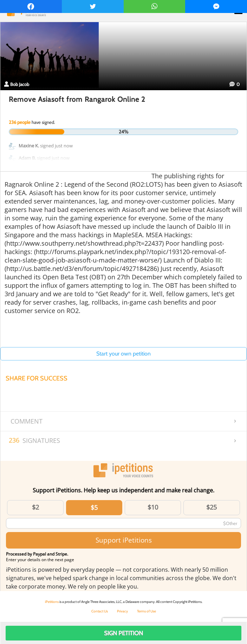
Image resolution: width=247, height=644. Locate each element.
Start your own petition (123, 354)
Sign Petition (123, 633)
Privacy (122, 611)
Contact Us (100, 611)
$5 (94, 507)
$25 (212, 507)
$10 (153, 507)
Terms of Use (147, 611)
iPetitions (52, 602)
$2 (35, 507)
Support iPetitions (124, 540)
